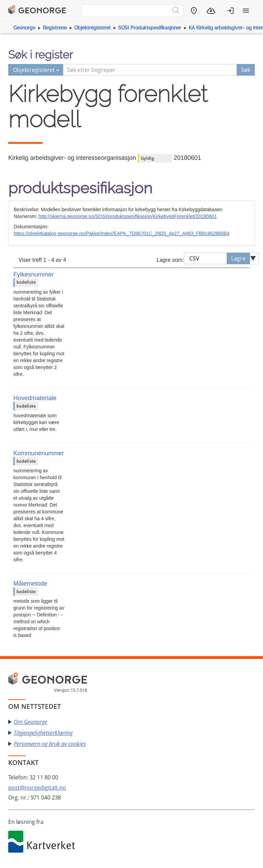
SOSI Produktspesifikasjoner (150, 28)
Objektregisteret (92, 28)
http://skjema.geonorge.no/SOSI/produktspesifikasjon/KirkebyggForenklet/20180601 (128, 216)
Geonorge (24, 28)
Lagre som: (170, 260)
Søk (246, 70)
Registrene (55, 28)
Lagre (238, 258)
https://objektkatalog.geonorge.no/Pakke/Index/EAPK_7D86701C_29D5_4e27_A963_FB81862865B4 (122, 233)
